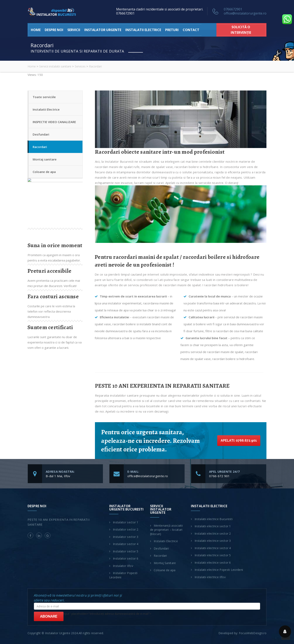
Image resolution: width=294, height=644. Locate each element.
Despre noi (54, 30)
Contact (191, 30)
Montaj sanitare (45, 159)
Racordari (40, 147)
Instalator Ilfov (123, 566)
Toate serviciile (44, 97)
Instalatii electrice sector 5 (213, 555)
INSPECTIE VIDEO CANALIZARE (54, 122)
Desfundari (41, 134)
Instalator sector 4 (126, 544)
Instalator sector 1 (126, 522)
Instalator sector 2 (126, 529)
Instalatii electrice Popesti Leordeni (219, 570)
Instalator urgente (103, 30)
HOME (36, 30)
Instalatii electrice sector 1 (213, 526)
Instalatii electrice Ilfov (210, 577)
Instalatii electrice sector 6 (213, 563)
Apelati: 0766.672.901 (239, 440)
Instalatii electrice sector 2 (213, 533)
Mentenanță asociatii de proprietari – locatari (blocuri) (166, 530)
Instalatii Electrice (46, 109)
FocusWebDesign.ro (253, 633)
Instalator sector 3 (126, 537)
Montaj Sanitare (165, 563)
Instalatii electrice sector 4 (213, 548)
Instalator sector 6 (126, 558)
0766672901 (233, 9)
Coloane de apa (44, 172)
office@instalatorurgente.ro (245, 13)
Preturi (172, 30)
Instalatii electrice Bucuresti (214, 519)
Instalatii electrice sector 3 (213, 541)
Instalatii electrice (143, 30)
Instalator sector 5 (126, 551)
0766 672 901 (219, 476)
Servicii (74, 30)
